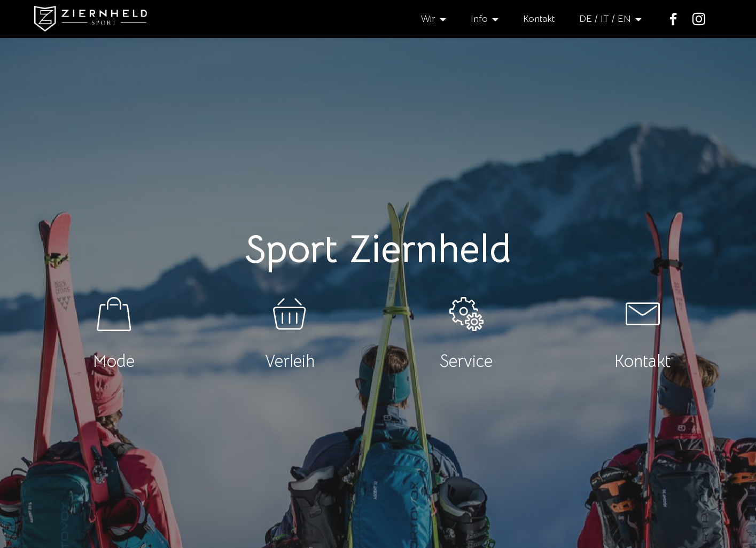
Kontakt (539, 19)
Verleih (290, 361)
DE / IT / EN (605, 19)
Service (466, 361)
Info (479, 19)
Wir (428, 19)
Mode (114, 361)
